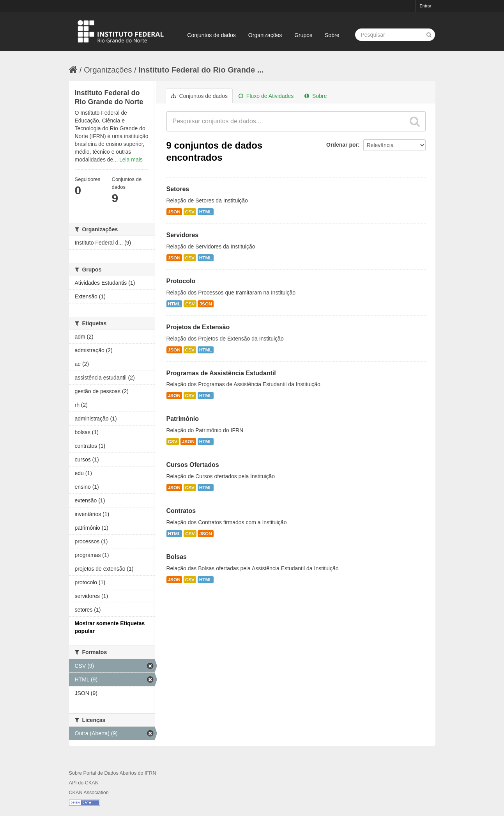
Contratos (181, 511)
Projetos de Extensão (198, 327)
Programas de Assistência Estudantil (221, 373)
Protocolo (181, 281)
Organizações (265, 35)
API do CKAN (84, 783)
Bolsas (177, 557)
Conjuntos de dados (211, 35)
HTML (206, 212)
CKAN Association (89, 793)
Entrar (426, 6)
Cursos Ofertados (193, 465)
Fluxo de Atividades (266, 96)
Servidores (183, 235)
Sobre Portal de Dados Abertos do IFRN (113, 773)
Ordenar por (342, 145)
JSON (174, 212)
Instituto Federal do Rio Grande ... (201, 70)
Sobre (332, 35)
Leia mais (131, 160)
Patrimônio (183, 419)
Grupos (303, 35)
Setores (178, 189)
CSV (190, 212)
